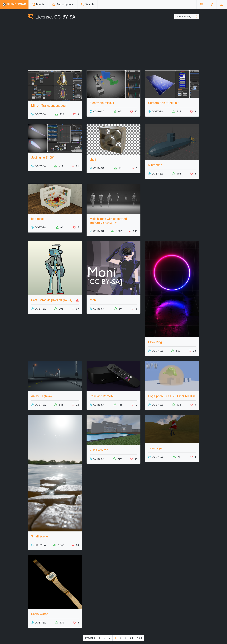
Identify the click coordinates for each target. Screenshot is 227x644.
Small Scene (40, 536)
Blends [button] (38, 4)
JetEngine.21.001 (43, 158)
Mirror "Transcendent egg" (49, 106)
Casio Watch (40, 614)
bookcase (38, 219)
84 (132, 638)
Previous (90, 638)
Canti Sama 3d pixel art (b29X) (52, 300)
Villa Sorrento (99, 450)
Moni (93, 300)
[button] (212, 4)
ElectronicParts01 (102, 103)
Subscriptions (63, 4)
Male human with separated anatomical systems (108, 221)
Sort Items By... (187, 17)
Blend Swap (14, 5)
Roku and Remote (102, 396)
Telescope (155, 448)
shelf (93, 160)
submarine (155, 165)
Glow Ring (155, 342)
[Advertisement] (113, 46)
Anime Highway (42, 396)
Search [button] (87, 4)
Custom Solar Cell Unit (163, 103)
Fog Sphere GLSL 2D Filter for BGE (172, 396)
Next (139, 638)
